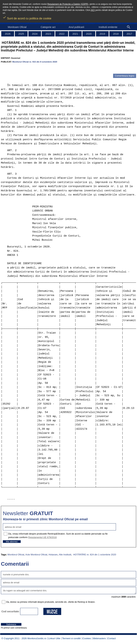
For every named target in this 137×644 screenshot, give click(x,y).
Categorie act (48, 27)
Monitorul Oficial (16, 555)
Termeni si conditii (71, 638)
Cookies (87, 638)
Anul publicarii (76, 27)
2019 (102, 34)
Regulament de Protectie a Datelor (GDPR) (68, 4)
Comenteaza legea (125, 76)
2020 (89, 34)
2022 (62, 34)
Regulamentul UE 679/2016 (42, 537)
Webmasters (99, 638)
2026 (8, 34)
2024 (35, 34)
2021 (75, 34)
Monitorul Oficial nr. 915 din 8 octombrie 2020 (35, 62)
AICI (93, 10)
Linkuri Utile (54, 638)
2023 (48, 34)
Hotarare (53, 555)
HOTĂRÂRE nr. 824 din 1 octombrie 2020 (94, 555)
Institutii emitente (108, 27)
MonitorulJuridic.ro (37, 638)
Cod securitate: (11, 611)
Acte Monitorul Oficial (36, 555)
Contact (112, 638)
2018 (116, 34)
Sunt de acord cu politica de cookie (27, 17)
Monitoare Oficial (17, 27)
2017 (129, 34)
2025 (21, 34)
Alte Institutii (65, 555)
